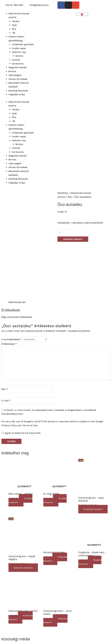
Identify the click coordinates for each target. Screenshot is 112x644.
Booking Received (18, 91)
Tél (14, 33)
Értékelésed (9, 288)
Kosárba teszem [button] (94, 453)
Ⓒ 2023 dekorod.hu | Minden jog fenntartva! (26, 634)
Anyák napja (19, 48)
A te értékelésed (12, 284)
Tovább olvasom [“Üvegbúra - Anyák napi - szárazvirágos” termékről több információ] (90, 506)
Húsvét (16, 60)
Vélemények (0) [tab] (17, 247)
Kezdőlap (63, 193)
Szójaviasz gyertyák (23, 44)
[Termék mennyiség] (73, 233)
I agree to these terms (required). (21, 377)
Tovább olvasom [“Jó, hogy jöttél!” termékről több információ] (55, 444)
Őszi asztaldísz (70, 204)
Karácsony (18, 64)
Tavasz (16, 21)
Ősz (14, 29)
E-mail (6, 345)
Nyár (15, 25)
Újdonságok (15, 75)
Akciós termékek (18, 79)
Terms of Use (30, 370)
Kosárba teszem (73, 239)
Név (5, 333)
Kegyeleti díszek (17, 67)
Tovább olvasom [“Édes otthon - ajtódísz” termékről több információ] (21, 444)
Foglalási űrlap (17, 94)
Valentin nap (19, 52)
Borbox (19, 56)
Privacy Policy (9, 370)
